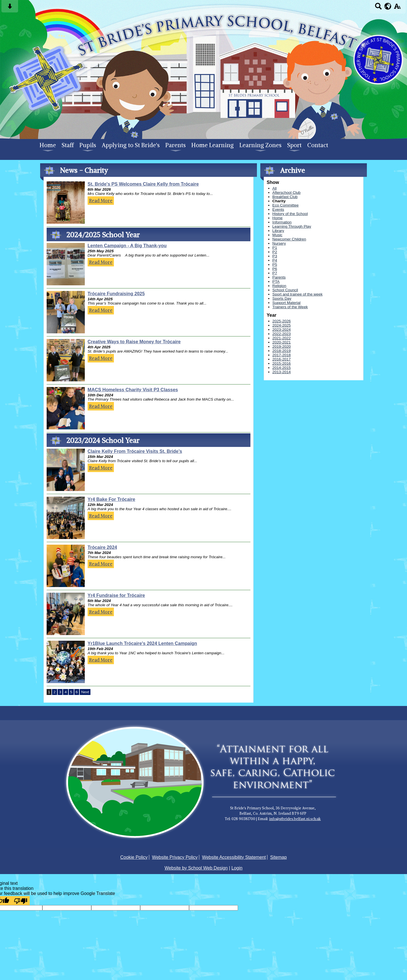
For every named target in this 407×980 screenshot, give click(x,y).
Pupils (88, 145)
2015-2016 (282, 363)
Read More (101, 201)
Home (48, 145)
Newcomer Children (289, 239)
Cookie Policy (134, 857)
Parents (176, 145)
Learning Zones (260, 145)
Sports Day (282, 298)
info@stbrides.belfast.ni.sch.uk (295, 819)
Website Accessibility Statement (234, 857)
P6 (275, 269)
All (275, 188)
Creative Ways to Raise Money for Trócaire (134, 342)
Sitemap (279, 857)
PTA (276, 282)
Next (85, 692)
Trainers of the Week (290, 307)
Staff (68, 145)
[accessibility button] (397, 8)
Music (278, 235)
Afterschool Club (287, 193)
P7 (275, 273)
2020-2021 (282, 342)
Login (237, 868)
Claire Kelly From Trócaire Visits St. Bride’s (135, 451)
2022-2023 (282, 334)
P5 (275, 265)
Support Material (287, 303)
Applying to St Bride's (131, 145)
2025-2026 (282, 321)
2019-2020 (282, 346)
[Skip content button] (10, 8)
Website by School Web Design (196, 868)
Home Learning (213, 145)
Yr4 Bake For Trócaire (112, 499)
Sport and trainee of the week (298, 294)
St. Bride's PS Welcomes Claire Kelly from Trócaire (143, 184)
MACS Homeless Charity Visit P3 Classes (133, 390)
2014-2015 (282, 368)
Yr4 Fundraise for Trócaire (116, 595)
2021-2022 (282, 338)
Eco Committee (286, 205)
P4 (275, 260)
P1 (275, 248)
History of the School (290, 214)
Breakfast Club (285, 197)
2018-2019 (282, 351)
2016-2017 (282, 359)
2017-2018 (282, 355)
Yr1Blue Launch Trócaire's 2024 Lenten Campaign (142, 643)
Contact (318, 145)
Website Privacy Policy (175, 857)
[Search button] (378, 8)
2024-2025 (282, 325)
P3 (275, 256)
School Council (285, 290)
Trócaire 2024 (102, 547)
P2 (275, 252)
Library (278, 231)
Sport (294, 145)
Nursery (279, 243)
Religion (279, 286)
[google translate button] (388, 6)
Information (282, 222)
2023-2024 (282, 330)
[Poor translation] (21, 901)
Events (278, 209)
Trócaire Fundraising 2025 (116, 294)
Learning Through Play (292, 226)
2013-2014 (282, 372)
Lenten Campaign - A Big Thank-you (127, 245)
